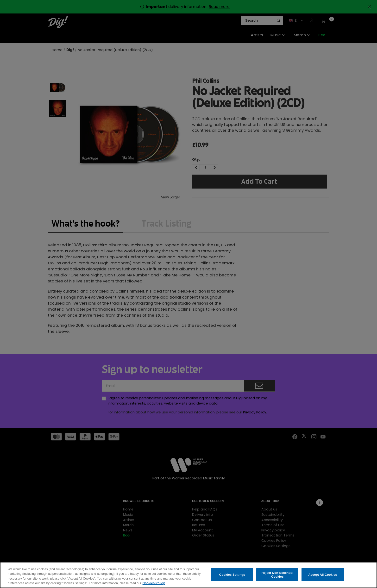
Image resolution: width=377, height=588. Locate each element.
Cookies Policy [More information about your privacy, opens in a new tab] (154, 584)
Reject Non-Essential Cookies (277, 575)
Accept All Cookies (323, 575)
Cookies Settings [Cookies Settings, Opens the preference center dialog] (232, 575)
